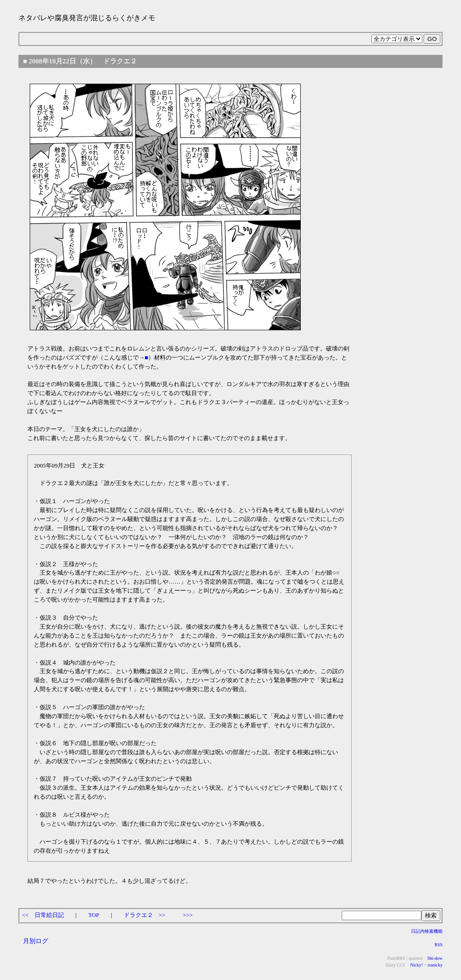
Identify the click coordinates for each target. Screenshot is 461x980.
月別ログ (36, 941)
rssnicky (435, 965)
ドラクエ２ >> (145, 915)
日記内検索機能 (427, 931)
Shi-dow (435, 958)
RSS (438, 945)
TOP (94, 915)
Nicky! (416, 965)
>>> (188, 915)
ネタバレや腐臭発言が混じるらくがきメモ (87, 18)
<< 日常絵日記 (43, 915)
